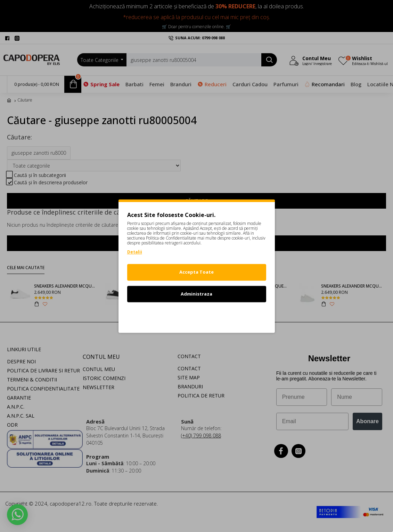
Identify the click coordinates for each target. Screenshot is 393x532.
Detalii (135, 252)
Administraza (196, 294)
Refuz (197, 315)
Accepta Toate (196, 272)
